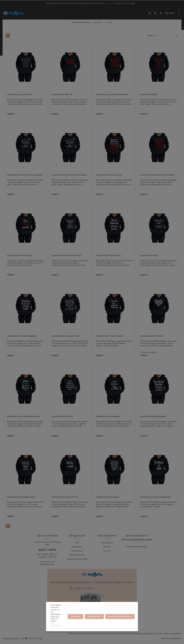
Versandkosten (117, 634)
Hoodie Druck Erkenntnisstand (66, 255)
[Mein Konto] (161, 13)
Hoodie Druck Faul (149, 255)
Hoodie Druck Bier (149, 95)
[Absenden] (112, 588)
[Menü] (149, 13)
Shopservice (77, 536)
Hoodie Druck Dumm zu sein (109, 175)
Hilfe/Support (107, 543)
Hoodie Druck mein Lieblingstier (156, 497)
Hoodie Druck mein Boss (107, 497)
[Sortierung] (162, 36)
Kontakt (107, 547)
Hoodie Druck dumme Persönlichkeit (158, 175)
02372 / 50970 (47, 550)
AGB (77, 543)
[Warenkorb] (170, 13)
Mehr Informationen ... (57, 627)
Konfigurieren (95, 618)
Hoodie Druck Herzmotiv (152, 336)
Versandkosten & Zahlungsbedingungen (137, 538)
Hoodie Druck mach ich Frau (65, 497)
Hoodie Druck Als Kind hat (19, 95)
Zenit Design (36, 638)
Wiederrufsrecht (77, 555)
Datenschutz (77, 551)
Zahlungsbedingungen (137, 547)
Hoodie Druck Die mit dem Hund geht (69, 175)
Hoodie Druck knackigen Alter (21, 497)
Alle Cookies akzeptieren (120, 618)
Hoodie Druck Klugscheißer (153, 416)
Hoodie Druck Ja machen (108, 416)
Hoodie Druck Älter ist (62, 95)
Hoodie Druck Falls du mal (108, 255)
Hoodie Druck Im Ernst (62, 416)
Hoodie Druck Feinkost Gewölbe (22, 336)
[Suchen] (155, 13)
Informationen (107, 536)
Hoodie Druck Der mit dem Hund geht (25, 175)
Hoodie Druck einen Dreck (19, 255)
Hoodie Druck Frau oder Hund (66, 336)
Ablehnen (77, 618)
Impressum (77, 547)
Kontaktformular (47, 564)
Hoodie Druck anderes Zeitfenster (112, 95)
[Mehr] (179, 13)
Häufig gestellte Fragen (77, 559)
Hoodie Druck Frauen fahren (109, 336)
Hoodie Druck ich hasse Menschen (24, 416)
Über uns (107, 551)
